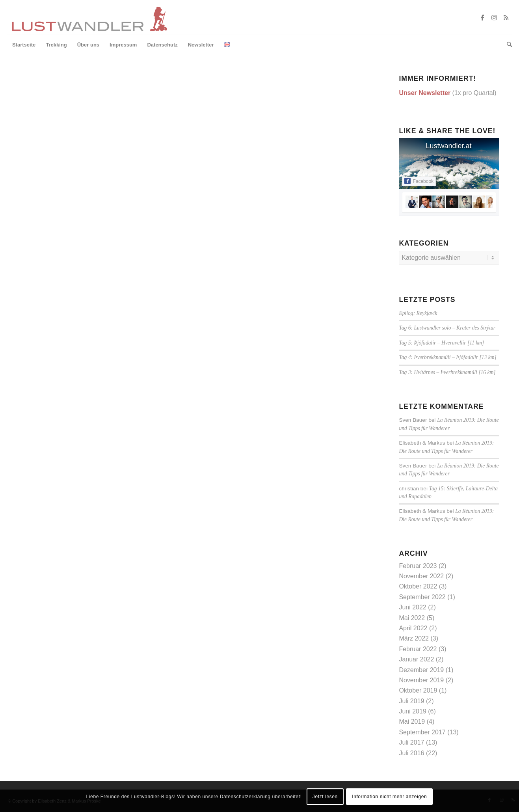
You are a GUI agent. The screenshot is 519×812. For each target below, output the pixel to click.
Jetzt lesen (325, 797)
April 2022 (413, 628)
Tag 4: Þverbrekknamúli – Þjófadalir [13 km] (447, 357)
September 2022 (422, 597)
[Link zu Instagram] (494, 17)
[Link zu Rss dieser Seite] (506, 17)
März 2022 (414, 638)
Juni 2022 (412, 607)
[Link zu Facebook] (482, 17)
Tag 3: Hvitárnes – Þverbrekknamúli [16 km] (447, 372)
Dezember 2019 (421, 670)
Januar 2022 (416, 659)
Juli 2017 (411, 742)
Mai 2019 (412, 722)
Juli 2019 (411, 701)
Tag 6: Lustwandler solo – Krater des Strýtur (447, 328)
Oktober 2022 (418, 586)
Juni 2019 (412, 711)
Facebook (419, 181)
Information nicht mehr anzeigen (389, 797)
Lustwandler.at (448, 146)
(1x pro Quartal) (447, 93)
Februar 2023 (418, 566)
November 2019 (421, 680)
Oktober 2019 (418, 690)
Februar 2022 (418, 649)
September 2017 (422, 732)
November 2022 (421, 576)
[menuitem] (24, 45)
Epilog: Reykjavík (418, 313)
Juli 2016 (411, 753)
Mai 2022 (412, 618)
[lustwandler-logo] (89, 17)
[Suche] (507, 45)
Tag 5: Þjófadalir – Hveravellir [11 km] (441, 343)
